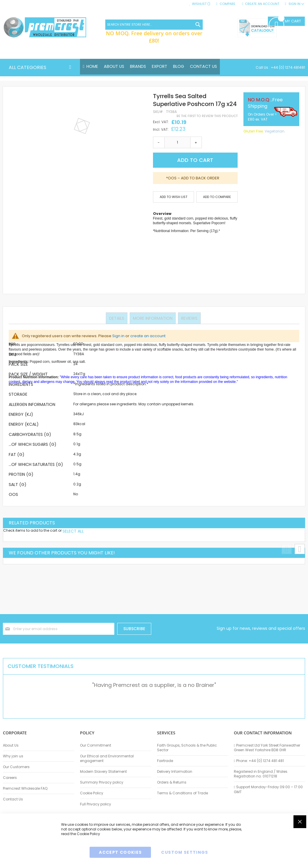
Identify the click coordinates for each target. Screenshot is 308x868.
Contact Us (13, 799)
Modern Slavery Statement (103, 772)
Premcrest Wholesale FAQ (25, 789)
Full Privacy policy (96, 804)
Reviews (189, 318)
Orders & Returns (172, 782)
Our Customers (16, 767)
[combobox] (154, 25)
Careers (10, 778)
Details (117, 318)
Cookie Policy (92, 793)
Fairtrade (165, 761)
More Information (153, 318)
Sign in (118, 336)
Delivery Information (175, 772)
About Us (11, 745)
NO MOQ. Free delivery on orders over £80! (154, 37)
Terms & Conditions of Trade (183, 793)
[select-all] (73, 531)
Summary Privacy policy (102, 782)
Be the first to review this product (207, 116)
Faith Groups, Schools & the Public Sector (187, 748)
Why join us (13, 756)
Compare (227, 4)
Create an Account (262, 4)
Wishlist (201, 4)
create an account (148, 336)
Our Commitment (96, 745)
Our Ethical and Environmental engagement (107, 759)
